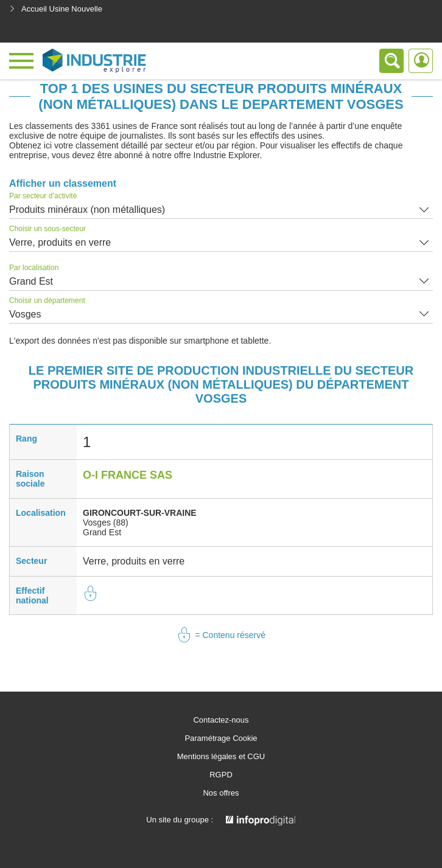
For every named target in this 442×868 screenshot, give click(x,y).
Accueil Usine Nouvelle (56, 9)
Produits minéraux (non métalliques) (87, 210)
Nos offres (221, 793)
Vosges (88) (106, 523)
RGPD (221, 775)
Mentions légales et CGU (221, 757)
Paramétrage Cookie (221, 738)
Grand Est (31, 281)
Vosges (25, 314)
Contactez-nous (221, 720)
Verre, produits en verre (60, 242)
